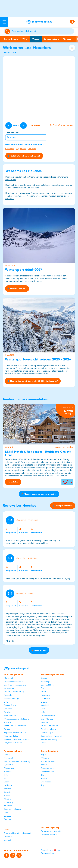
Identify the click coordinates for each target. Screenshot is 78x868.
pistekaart (45, 185)
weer (38, 185)
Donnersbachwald (48, 716)
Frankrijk (57, 447)
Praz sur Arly (9, 758)
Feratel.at (10, 199)
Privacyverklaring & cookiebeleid (17, 833)
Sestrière (45, 722)
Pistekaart (68, 39)
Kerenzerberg (10, 688)
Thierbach (8, 806)
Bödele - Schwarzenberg (14, 692)
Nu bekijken (13, 482)
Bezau (6, 782)
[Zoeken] (42, 31)
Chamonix (10, 149)
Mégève (7, 799)
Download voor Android (51, 831)
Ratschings (45, 682)
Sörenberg (8, 802)
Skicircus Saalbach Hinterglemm (17, 739)
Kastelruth (45, 705)
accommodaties (15, 188)
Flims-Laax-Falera (11, 736)
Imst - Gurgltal (47, 719)
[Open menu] (4, 22)
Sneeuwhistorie (51, 39)
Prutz (43, 709)
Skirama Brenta (10, 705)
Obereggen (9, 768)
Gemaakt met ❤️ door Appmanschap (51, 852)
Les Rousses (46, 698)
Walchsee (8, 772)
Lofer (43, 712)
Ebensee (7, 816)
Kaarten (44, 765)
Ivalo (6, 702)
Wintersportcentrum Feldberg (16, 719)
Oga (43, 688)
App (43, 785)
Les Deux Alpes (47, 733)
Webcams (45, 758)
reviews (68, 185)
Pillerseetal (8, 678)
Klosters (7, 796)
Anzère (7, 755)
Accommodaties (48, 772)
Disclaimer (8, 837)
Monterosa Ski (10, 716)
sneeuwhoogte (24, 185)
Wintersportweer (48, 761)
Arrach (44, 692)
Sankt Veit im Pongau (13, 809)
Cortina (7, 729)
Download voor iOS (49, 835)
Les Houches (68, 447)
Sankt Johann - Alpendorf (51, 736)
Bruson (44, 743)
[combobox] (42, 31)
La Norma (8, 785)
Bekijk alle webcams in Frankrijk (24, 156)
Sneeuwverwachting (49, 768)
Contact (7, 840)
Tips (43, 775)
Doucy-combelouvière (13, 682)
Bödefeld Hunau (48, 685)
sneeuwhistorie (57, 185)
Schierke (7, 789)
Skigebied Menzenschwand (15, 685)
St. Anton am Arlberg (50, 726)
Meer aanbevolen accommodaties (39, 494)
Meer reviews (39, 650)
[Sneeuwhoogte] (39, 22)
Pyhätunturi (8, 765)
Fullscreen (34, 125)
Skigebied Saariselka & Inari (15, 733)
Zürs (6, 778)
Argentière (21, 149)
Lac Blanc (8, 709)
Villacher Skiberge (11, 698)
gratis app (22, 193)
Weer (25, 39)
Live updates (46, 782)
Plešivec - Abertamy (49, 739)
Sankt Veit (8, 819)
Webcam (36, 39)
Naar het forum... (17, 289)
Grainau (44, 678)
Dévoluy (7, 712)
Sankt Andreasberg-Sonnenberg (17, 761)
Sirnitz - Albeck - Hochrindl (15, 726)
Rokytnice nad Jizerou (13, 743)
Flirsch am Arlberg (48, 729)
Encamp (44, 702)
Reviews (44, 778)
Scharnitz (8, 792)
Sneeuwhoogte (11, 39)
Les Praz (32, 149)
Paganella (8, 695)
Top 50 (44, 755)
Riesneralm (8, 722)
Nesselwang (46, 695)
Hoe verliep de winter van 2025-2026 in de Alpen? (33, 381)
